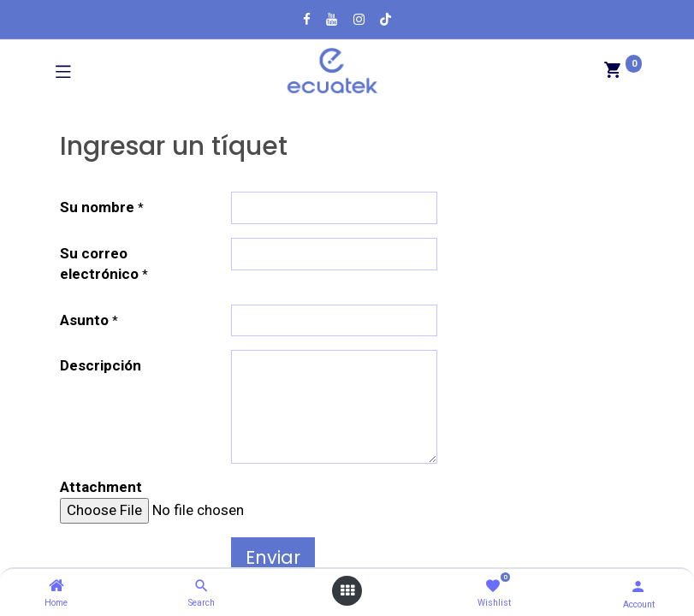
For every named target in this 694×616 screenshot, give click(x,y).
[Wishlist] (492, 586)
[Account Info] (638, 586)
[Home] (56, 586)
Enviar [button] (273, 557)
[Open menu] (347, 591)
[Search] (202, 586)
